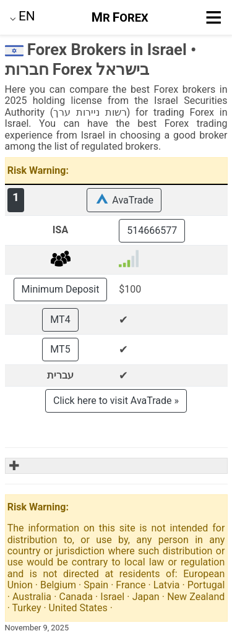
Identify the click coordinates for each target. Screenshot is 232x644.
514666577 (152, 230)
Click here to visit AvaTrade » (116, 401)
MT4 (60, 320)
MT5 (60, 349)
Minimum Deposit (61, 289)
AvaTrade (124, 200)
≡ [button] (213, 17)
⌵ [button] (23, 16)
